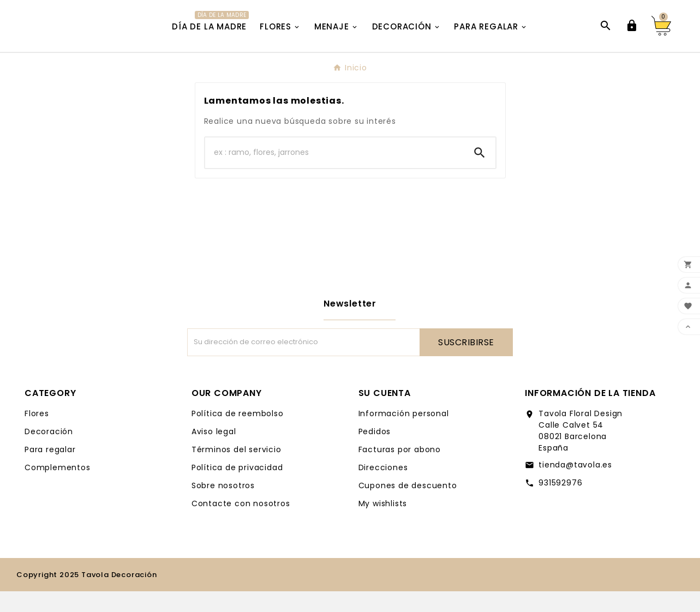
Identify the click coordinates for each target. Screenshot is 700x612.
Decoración (49, 452)
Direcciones (383, 488)
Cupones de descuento (408, 506)
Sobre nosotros (223, 506)
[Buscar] (334, 173)
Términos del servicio (237, 470)
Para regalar (50, 470)
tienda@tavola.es (575, 485)
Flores (37, 434)
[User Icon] (632, 37)
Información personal (404, 434)
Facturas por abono (400, 470)
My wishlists (383, 524)
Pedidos (375, 452)
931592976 (560, 503)
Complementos (58, 488)
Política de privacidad (237, 488)
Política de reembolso (238, 434)
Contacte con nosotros (241, 524)
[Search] (480, 173)
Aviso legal (214, 452)
